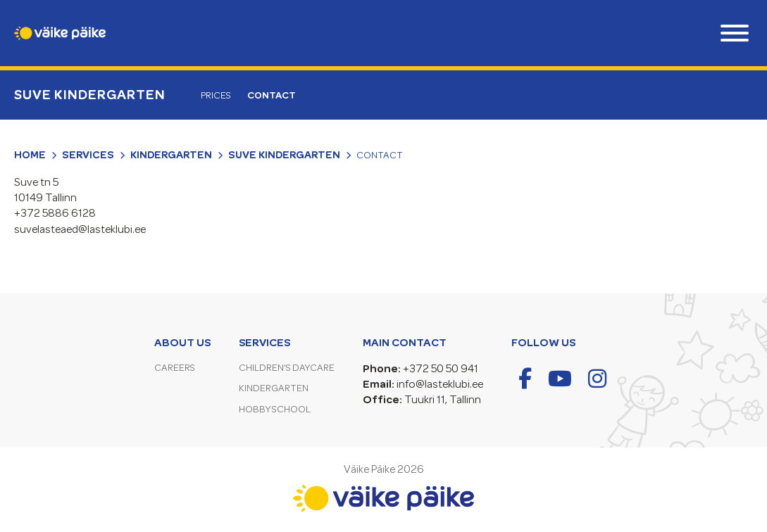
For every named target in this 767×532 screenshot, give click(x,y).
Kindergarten (171, 155)
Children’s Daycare (287, 368)
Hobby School (275, 409)
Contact (272, 95)
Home (30, 155)
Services (88, 155)
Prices (216, 95)
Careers (175, 368)
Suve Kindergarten (90, 95)
